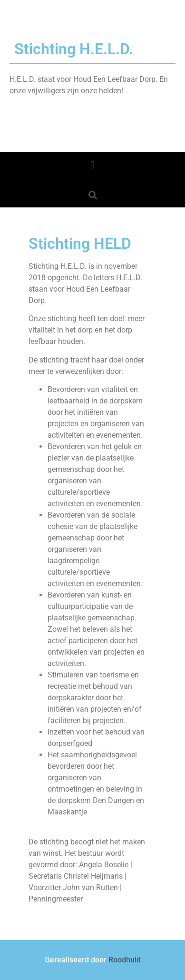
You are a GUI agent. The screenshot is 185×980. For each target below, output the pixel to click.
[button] (92, 165)
